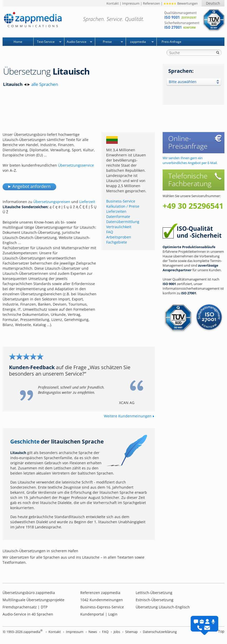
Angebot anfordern (31, 186)
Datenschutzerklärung (160, 632)
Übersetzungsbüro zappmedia (29, 593)
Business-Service (121, 201)
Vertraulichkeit (119, 227)
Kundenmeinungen (102, 600)
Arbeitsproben (119, 237)
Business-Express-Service (102, 607)
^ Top (220, 631)
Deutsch (213, 3)
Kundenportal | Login (99, 614)
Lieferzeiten (116, 211)
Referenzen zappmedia (100, 593)
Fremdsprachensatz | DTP (25, 607)
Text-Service (46, 42)
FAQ (110, 232)
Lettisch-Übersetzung (154, 593)
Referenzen (151, 3)
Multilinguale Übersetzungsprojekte (33, 600)
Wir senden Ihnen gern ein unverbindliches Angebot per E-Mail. (190, 160)
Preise (107, 42)
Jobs (117, 632)
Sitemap (131, 632)
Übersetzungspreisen (52, 202)
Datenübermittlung (123, 222)
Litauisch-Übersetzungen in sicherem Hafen (40, 551)
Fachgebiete (117, 242)
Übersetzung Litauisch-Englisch (163, 607)
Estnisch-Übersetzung (155, 600)
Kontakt (113, 3)
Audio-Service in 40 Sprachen (28, 614)
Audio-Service (77, 42)
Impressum (131, 3)
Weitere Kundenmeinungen (128, 416)
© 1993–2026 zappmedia (23, 632)
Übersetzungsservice (76, 165)
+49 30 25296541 (193, 206)
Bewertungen (181, 3)
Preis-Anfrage (171, 42)
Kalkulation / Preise (123, 206)
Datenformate (118, 217)
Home (18, 42)
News (93, 632)
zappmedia (138, 42)
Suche (218, 53)
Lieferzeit (87, 202)
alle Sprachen (45, 84)
